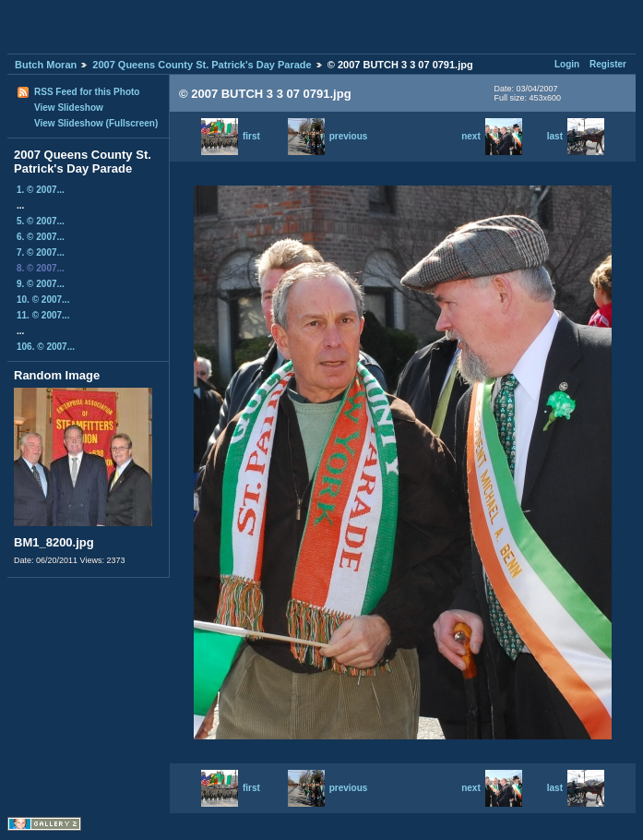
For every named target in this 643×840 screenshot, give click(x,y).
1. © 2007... (41, 190)
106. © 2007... (46, 347)
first (231, 136)
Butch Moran (46, 65)
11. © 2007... (43, 315)
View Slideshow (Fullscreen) (96, 123)
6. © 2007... (41, 237)
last (576, 136)
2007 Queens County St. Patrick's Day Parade (202, 65)
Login (567, 64)
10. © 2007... (43, 300)
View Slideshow (69, 108)
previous (328, 136)
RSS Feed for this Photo (87, 92)
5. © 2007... (41, 221)
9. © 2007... (41, 284)
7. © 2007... (41, 252)
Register (608, 64)
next (492, 136)
